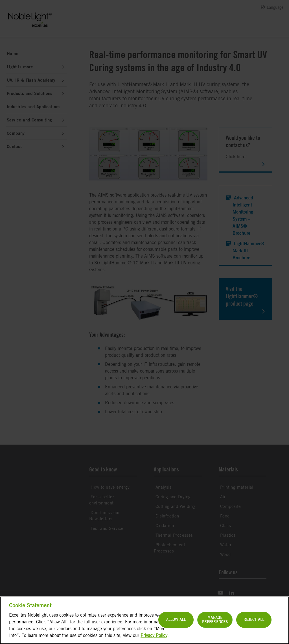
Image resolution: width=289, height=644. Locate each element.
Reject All (254, 625)
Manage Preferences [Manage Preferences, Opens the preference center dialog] (215, 625)
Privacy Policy (154, 640)
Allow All (176, 625)
